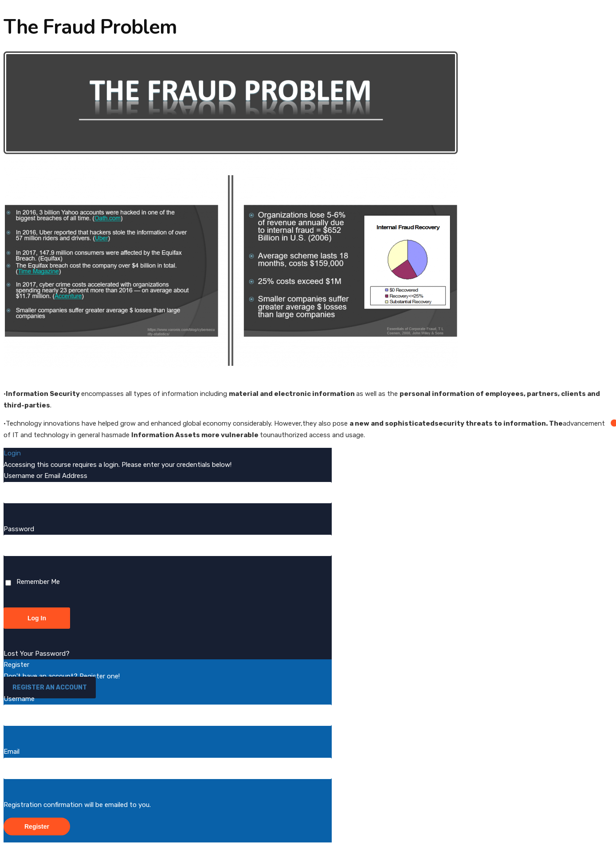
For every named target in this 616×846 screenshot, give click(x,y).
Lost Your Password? (37, 654)
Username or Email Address (45, 476)
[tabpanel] (308, 246)
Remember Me (33, 582)
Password (19, 529)
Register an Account (50, 687)
